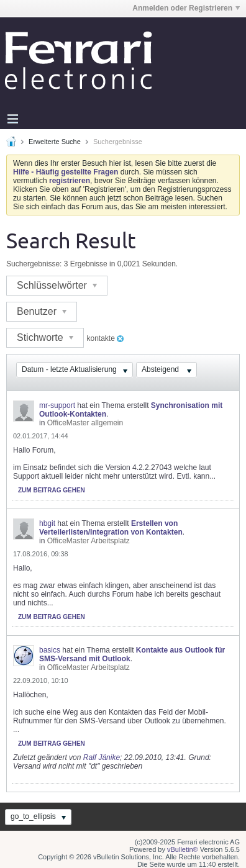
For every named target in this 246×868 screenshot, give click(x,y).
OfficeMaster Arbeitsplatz (89, 541)
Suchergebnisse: (34, 264)
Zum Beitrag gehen (52, 490)
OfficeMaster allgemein (85, 423)
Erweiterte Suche (55, 142)
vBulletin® (183, 849)
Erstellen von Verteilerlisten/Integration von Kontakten (111, 528)
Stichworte (45, 337)
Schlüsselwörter (57, 285)
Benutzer (42, 311)
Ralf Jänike (102, 757)
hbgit (47, 523)
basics (50, 650)
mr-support (57, 405)
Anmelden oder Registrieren (186, 8)
